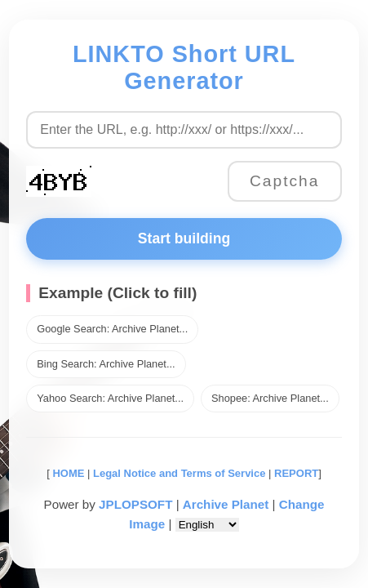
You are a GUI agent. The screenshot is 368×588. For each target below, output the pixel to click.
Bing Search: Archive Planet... (106, 364)
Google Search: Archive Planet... (112, 329)
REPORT (296, 473)
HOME (67, 473)
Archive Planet (226, 504)
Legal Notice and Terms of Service (179, 473)
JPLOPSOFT (135, 504)
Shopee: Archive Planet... (270, 398)
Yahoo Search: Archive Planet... (110, 398)
